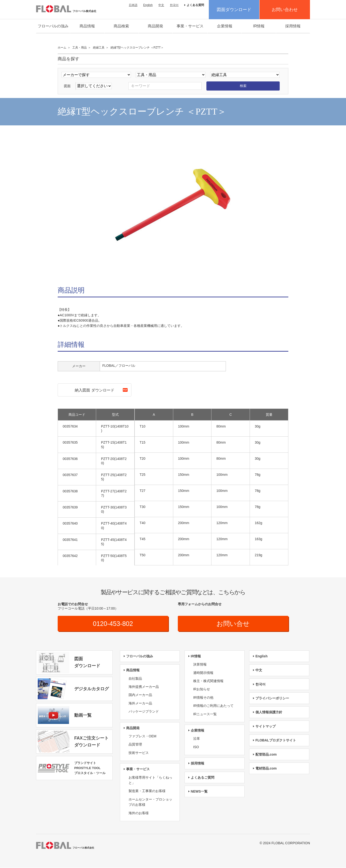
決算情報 (200, 665)
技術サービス (139, 753)
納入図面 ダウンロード (94, 390)
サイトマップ (266, 727)
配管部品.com (266, 755)
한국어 (174, 5)
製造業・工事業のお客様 (147, 791)
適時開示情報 (203, 673)
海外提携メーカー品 (144, 687)
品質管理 (135, 745)
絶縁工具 (99, 48)
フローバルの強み (53, 26)
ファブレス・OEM (142, 736)
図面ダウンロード (234, 10)
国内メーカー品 (140, 695)
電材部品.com (266, 769)
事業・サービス (190, 26)
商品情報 (87, 26)
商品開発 (155, 26)
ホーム (62, 48)
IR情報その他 (203, 698)
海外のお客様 (139, 813)
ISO (196, 747)
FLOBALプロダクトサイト (276, 740)
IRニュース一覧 (205, 714)
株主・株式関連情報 (208, 681)
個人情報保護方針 (269, 713)
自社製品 (135, 679)
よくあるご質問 (203, 778)
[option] (173, 207)
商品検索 (121, 26)
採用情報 (293, 26)
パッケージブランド (144, 712)
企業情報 (225, 26)
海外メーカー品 (140, 703)
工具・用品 (80, 48)
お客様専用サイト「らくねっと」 (150, 780)
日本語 (133, 5)
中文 (161, 5)
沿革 (197, 739)
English (148, 5)
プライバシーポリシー (272, 698)
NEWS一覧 (199, 792)
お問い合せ (233, 624)
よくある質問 (195, 5)
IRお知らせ (202, 690)
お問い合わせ (285, 10)
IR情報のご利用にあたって (213, 706)
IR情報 (259, 26)
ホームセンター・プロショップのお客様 (150, 802)
